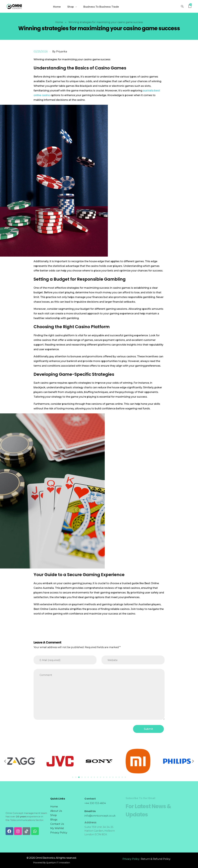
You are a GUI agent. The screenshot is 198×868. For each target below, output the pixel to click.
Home (59, 22)
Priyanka (62, 52)
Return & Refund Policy (156, 859)
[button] (5, 761)
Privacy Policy (131, 859)
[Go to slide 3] (79, 777)
